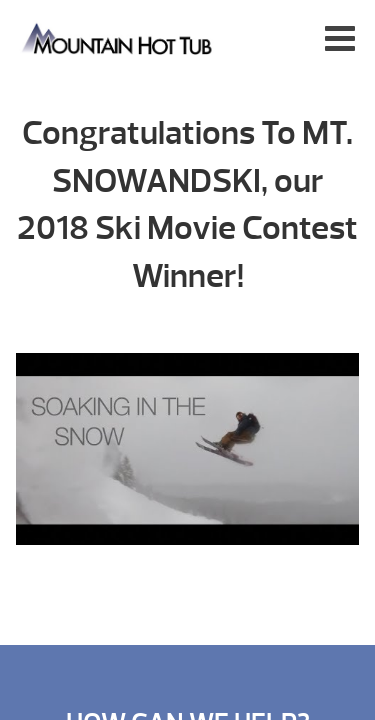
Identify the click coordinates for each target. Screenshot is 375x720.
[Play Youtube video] (187, 459)
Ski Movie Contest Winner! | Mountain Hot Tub (118, 37)
